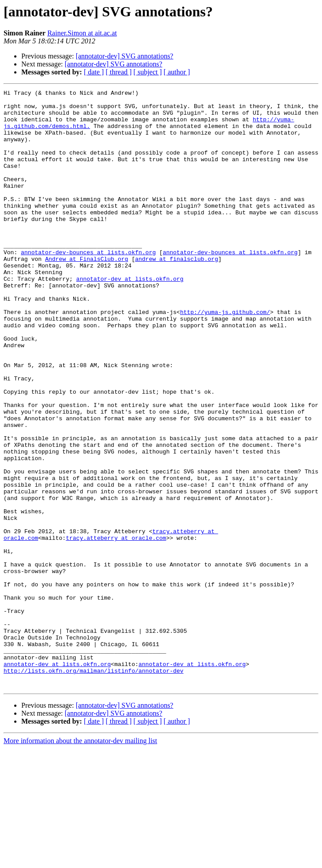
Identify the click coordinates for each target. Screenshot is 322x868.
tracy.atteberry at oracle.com (116, 628)
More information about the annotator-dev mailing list (80, 860)
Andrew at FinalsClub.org (87, 293)
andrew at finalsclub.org (176, 293)
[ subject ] (148, 72)
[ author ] (177, 72)
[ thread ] (119, 72)
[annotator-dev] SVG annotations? (125, 56)
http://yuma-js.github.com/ (225, 357)
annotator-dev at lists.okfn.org (130, 317)
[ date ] (94, 72)
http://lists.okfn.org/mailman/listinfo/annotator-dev (94, 787)
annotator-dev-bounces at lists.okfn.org (88, 285)
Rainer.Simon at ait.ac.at (82, 33)
